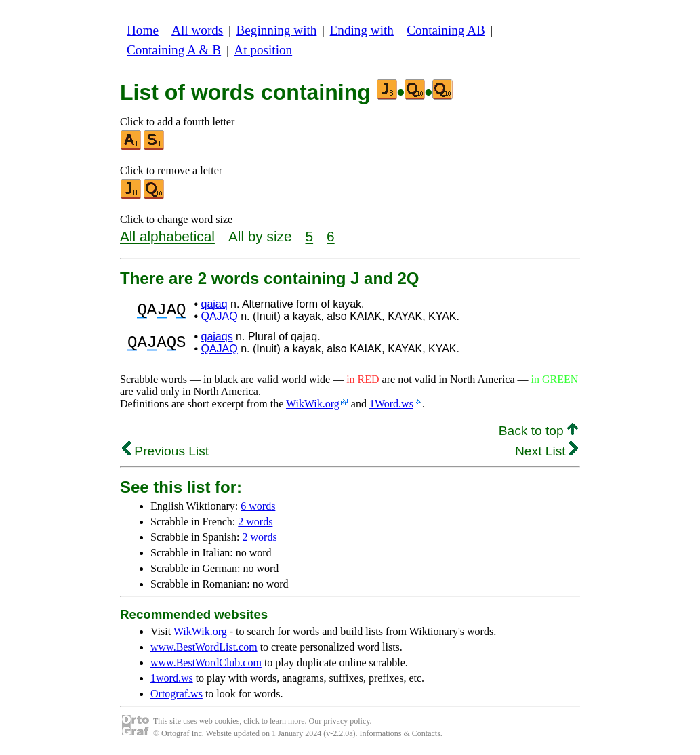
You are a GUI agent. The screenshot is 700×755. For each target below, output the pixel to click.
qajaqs (217, 336)
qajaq (214, 304)
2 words (255, 522)
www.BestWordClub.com (206, 662)
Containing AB (446, 30)
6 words (258, 506)
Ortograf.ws (177, 694)
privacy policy (346, 721)
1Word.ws (391, 404)
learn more (287, 721)
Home (143, 30)
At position (263, 50)
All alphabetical (167, 236)
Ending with (362, 30)
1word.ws (172, 678)
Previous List (165, 451)
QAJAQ (219, 316)
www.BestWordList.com (204, 647)
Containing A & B (174, 50)
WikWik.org (313, 404)
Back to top (538, 431)
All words (197, 30)
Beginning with (277, 30)
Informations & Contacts (400, 733)
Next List (547, 451)
